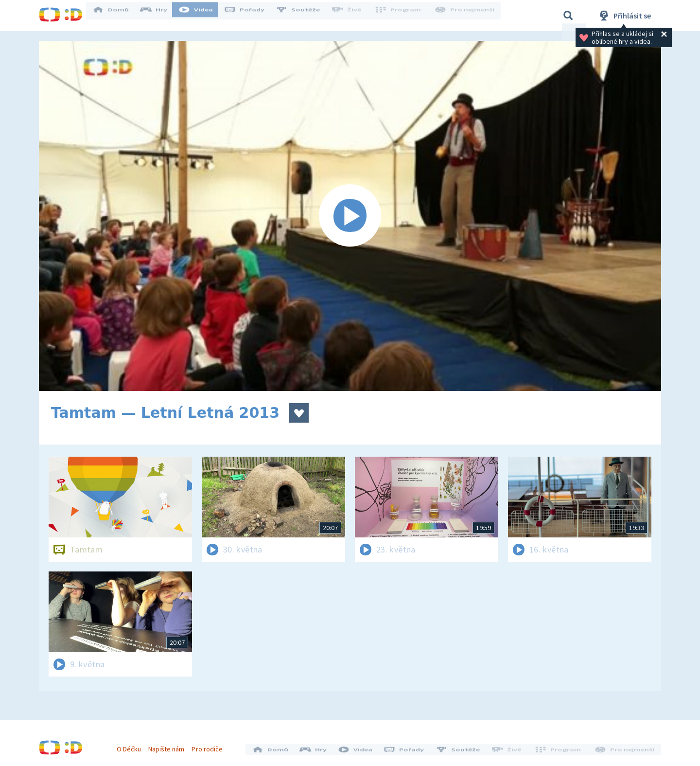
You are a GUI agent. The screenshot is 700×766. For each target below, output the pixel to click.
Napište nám (170, 746)
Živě (352, 16)
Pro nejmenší (466, 16)
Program (402, 16)
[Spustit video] (350, 216)
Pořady (251, 16)
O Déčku (132, 746)
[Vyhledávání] (568, 16)
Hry (160, 16)
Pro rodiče (211, 746)
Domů (117, 16)
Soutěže (304, 16)
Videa (202, 16)
